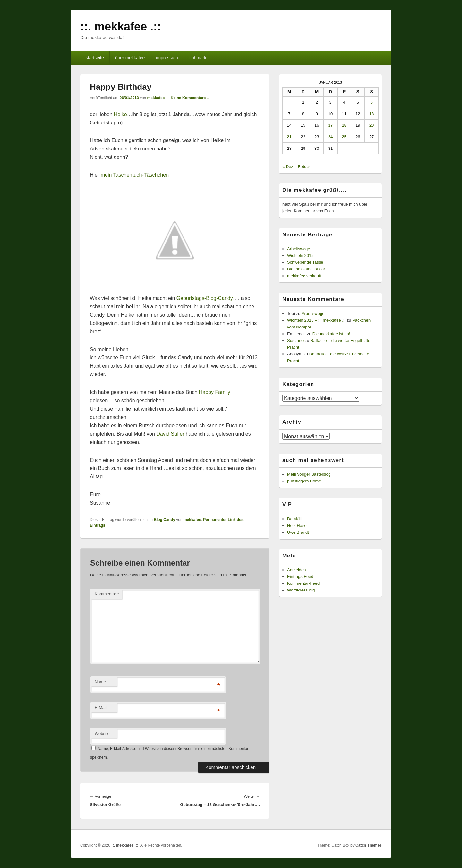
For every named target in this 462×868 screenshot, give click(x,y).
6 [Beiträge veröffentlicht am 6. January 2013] (371, 102)
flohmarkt (199, 58)
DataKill (294, 519)
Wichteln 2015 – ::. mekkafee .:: (316, 320)
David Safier (170, 434)
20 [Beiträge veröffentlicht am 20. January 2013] (372, 125)
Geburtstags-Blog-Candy (205, 298)
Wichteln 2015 (300, 255)
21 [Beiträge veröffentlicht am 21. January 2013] (289, 137)
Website (102, 733)
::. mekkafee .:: (121, 26)
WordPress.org (301, 590)
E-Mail (101, 707)
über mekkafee (130, 58)
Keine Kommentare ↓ (190, 98)
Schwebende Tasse (305, 262)
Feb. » (304, 167)
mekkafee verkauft (304, 276)
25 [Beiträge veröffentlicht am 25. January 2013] (344, 137)
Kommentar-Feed (303, 583)
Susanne (295, 340)
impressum (167, 58)
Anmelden (297, 570)
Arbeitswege (299, 249)
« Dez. (288, 167)
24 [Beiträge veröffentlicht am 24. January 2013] (330, 137)
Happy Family (215, 392)
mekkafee (156, 98)
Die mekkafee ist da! (306, 269)
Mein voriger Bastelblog (309, 474)
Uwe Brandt (298, 532)
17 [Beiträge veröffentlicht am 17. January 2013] (330, 125)
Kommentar (107, 594)
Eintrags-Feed (300, 577)
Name (100, 682)
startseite (95, 58)
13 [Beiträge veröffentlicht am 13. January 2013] (372, 114)
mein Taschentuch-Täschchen (135, 175)
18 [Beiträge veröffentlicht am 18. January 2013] (344, 125)
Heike (120, 114)
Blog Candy (164, 520)
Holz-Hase (297, 526)
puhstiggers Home (304, 481)
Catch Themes (369, 845)
